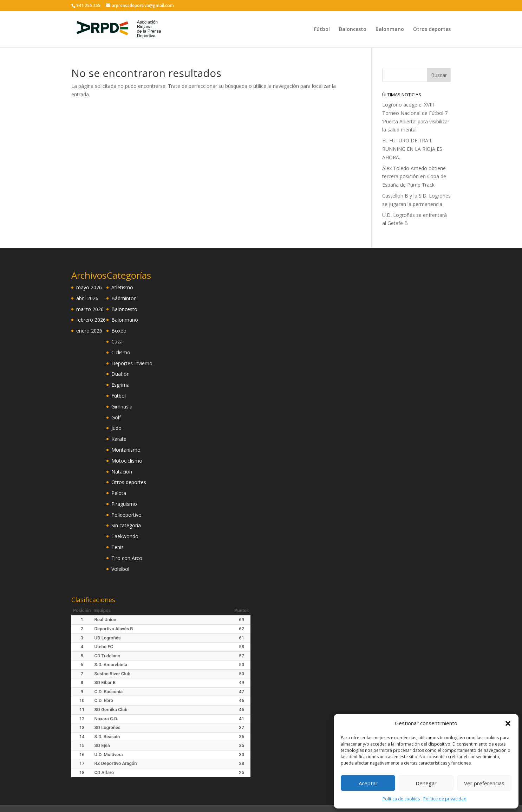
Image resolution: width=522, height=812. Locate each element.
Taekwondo (125, 536)
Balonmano (390, 30)
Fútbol (322, 30)
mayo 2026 (89, 287)
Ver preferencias (484, 783)
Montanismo (126, 450)
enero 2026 (89, 331)
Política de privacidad (445, 799)
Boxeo (119, 331)
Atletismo (122, 287)
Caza (117, 341)
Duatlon (120, 374)
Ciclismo (121, 352)
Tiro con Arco (127, 558)
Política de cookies (401, 799)
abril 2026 (87, 298)
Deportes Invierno (132, 363)
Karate (119, 439)
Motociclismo (127, 461)
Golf (116, 417)
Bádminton (124, 298)
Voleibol (120, 569)
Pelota (119, 493)
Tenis (118, 547)
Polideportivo (126, 515)
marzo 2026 (90, 309)
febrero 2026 (91, 320)
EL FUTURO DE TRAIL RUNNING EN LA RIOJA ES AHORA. (412, 149)
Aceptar (368, 783)
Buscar (439, 75)
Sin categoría (126, 525)
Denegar (426, 783)
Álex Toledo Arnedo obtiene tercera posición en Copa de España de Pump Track (414, 177)
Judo (116, 428)
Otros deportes (432, 30)
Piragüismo (124, 504)
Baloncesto (353, 30)
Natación (122, 472)
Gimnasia (122, 407)
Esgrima (120, 385)
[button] (508, 723)
